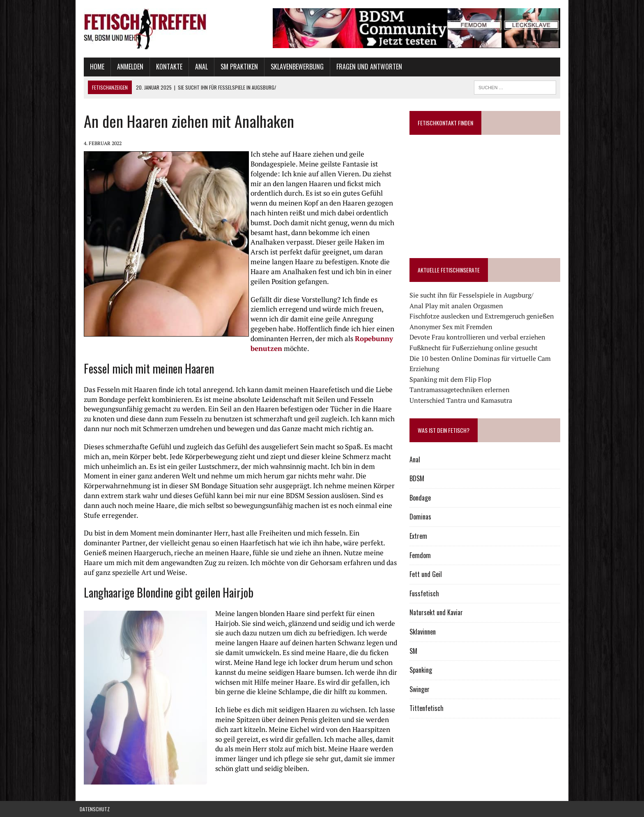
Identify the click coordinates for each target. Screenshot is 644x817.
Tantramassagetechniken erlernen (461, 390)
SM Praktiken (235, 67)
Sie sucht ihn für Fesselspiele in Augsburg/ (473, 295)
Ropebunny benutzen (347, 338)
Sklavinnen (424, 632)
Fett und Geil (427, 574)
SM (415, 651)
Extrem (420, 536)
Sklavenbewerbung (293, 67)
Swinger (421, 689)
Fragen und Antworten (365, 67)
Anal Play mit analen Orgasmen (458, 306)
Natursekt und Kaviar (437, 612)
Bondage (421, 498)
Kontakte (165, 67)
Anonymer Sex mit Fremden (452, 327)
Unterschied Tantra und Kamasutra (462, 400)
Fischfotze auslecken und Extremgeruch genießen (483, 316)
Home (93, 67)
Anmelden (126, 67)
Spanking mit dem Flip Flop (452, 379)
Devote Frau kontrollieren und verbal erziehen (479, 337)
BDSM (418, 478)
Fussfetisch (425, 593)
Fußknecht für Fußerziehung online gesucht (475, 348)
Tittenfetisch (428, 708)
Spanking (422, 670)
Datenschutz (95, 809)
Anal (197, 67)
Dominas (422, 517)
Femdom (421, 555)
